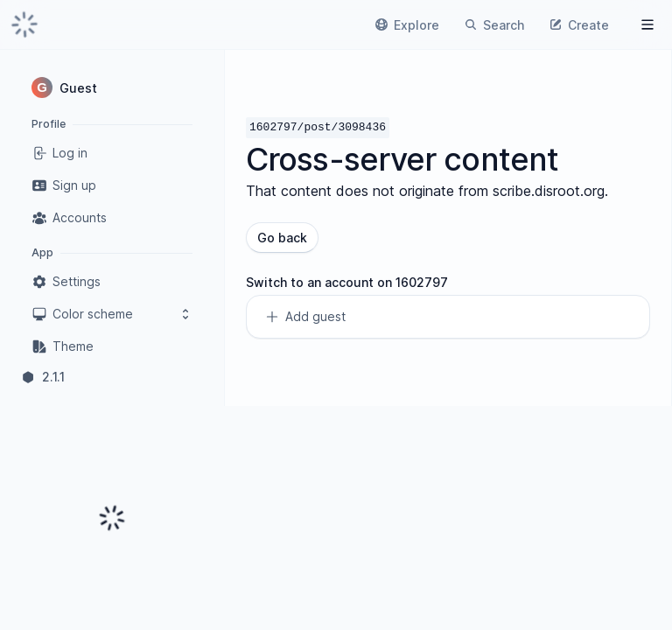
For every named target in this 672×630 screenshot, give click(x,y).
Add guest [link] (305, 317)
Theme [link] (63, 346)
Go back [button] (282, 238)
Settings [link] (66, 282)
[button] (112, 87)
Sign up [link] (64, 185)
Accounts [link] (69, 218)
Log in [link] (59, 153)
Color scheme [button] (112, 314)
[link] (24, 24)
